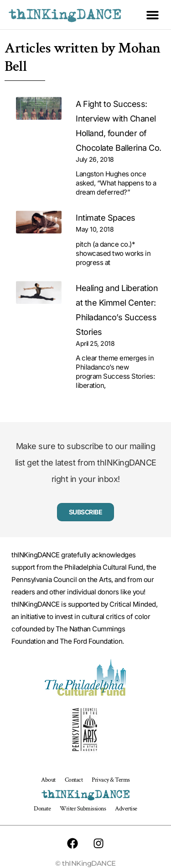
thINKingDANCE (65, 15)
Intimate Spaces (106, 218)
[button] (153, 15)
